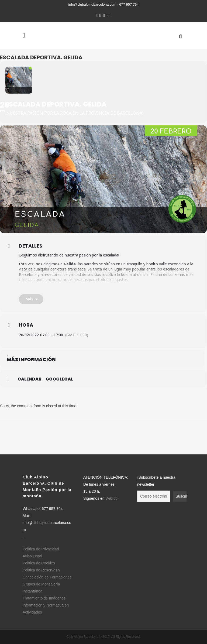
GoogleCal (59, 379)
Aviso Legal (32, 556)
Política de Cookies (39, 563)
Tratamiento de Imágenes (44, 598)
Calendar (30, 379)
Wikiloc (111, 498)
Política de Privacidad (41, 549)
